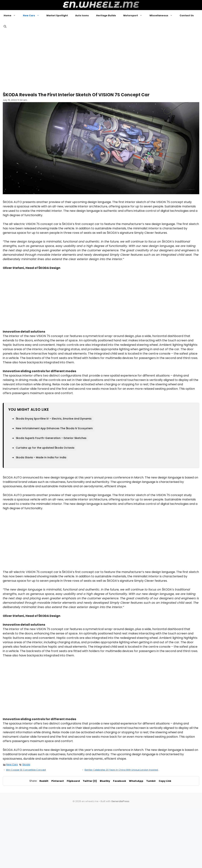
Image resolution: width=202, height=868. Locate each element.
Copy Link (165, 781)
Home (11, 16)
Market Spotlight (57, 15)
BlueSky (105, 781)
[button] (5, 27)
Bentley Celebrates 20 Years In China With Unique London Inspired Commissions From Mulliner (137, 770)
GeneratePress (120, 801)
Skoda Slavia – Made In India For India (41, 457)
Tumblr (151, 781)
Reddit (44, 781)
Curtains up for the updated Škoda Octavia (45, 448)
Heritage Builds (106, 15)
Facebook (120, 781)
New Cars (33, 16)
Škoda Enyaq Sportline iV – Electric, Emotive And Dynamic (54, 419)
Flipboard (73, 781)
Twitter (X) (90, 781)
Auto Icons (82, 15)
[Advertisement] (101, 60)
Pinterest (58, 781)
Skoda (26, 764)
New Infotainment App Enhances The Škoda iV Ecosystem (54, 428)
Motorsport (135, 16)
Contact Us (187, 15)
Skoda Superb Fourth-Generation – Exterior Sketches (51, 438)
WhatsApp (136, 781)
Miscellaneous (163, 16)
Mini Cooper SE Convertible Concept (26, 770)
